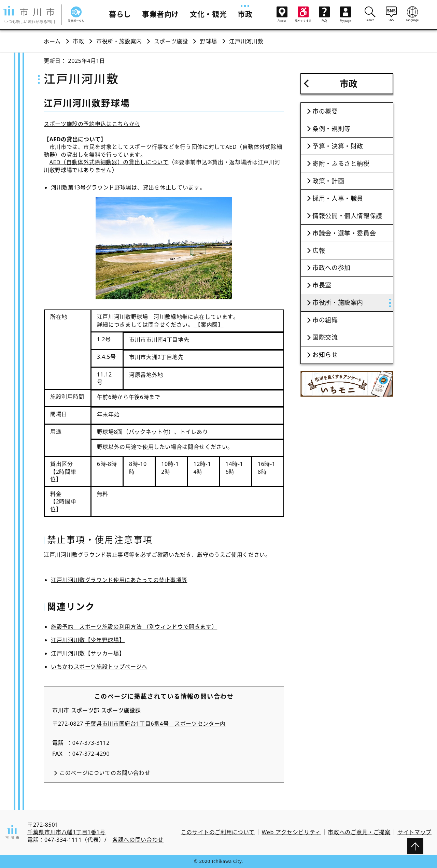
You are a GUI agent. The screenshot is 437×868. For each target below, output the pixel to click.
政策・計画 (328, 181)
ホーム (52, 41)
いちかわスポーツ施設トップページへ (99, 667)
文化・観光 (208, 14)
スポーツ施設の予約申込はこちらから (92, 124)
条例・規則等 (332, 129)
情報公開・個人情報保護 (347, 216)
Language (412, 14)
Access (282, 15)
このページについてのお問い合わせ (105, 773)
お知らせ (325, 355)
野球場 (209, 41)
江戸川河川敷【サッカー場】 (88, 653)
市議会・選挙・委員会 (344, 233)
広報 (319, 251)
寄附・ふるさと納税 (341, 163)
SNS (391, 14)
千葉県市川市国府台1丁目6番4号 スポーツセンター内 (155, 724)
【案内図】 (209, 325)
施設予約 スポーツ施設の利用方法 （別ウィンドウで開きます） (134, 627)
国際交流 (325, 337)
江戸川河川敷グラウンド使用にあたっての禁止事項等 (119, 580)
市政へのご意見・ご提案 (359, 832)
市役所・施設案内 (119, 41)
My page (346, 15)
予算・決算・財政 (338, 146)
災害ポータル (76, 15)
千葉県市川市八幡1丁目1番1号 (66, 832)
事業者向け (160, 14)
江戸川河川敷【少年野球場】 (88, 640)
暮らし (120, 14)
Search (370, 14)
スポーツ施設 (171, 41)
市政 (245, 14)
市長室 (322, 285)
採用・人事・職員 (338, 198)
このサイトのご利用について (218, 832)
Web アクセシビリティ (291, 832)
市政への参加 (332, 268)
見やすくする (303, 15)
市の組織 (325, 320)
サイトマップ (414, 832)
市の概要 (325, 111)
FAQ (324, 15)
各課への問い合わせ (138, 840)
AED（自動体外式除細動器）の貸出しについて (109, 162)
